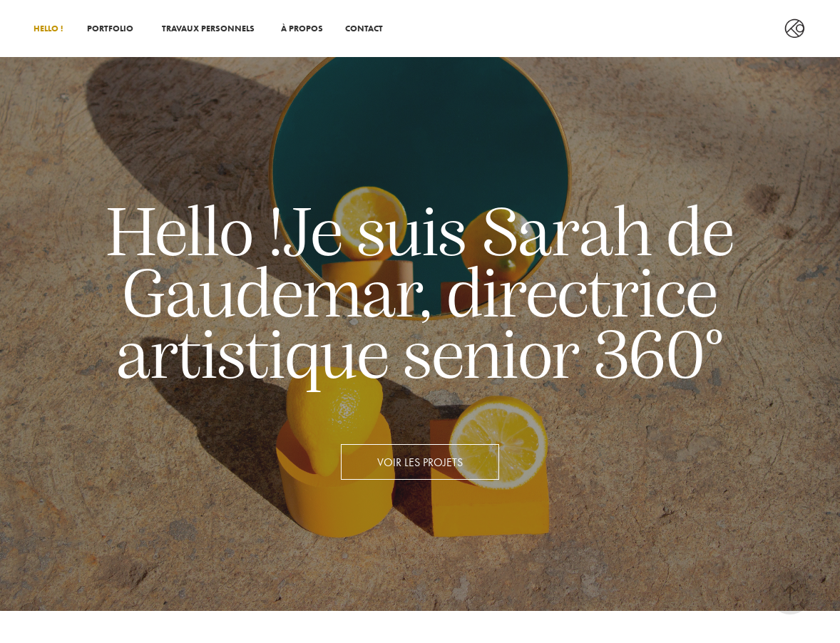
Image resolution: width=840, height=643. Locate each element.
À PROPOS (302, 28)
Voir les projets (420, 462)
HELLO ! (48, 28)
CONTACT (364, 28)
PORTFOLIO (110, 28)
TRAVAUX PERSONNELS (208, 28)
